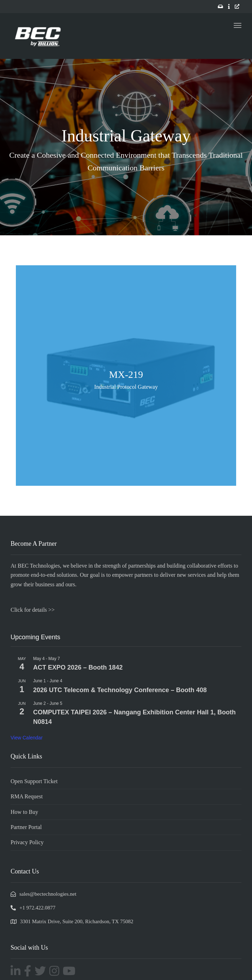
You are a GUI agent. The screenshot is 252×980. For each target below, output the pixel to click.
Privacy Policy (27, 842)
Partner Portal (26, 827)
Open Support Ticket (34, 781)
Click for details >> (33, 610)
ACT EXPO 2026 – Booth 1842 (78, 667)
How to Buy (24, 812)
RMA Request (27, 796)
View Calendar (27, 738)
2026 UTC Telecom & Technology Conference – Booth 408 (120, 690)
